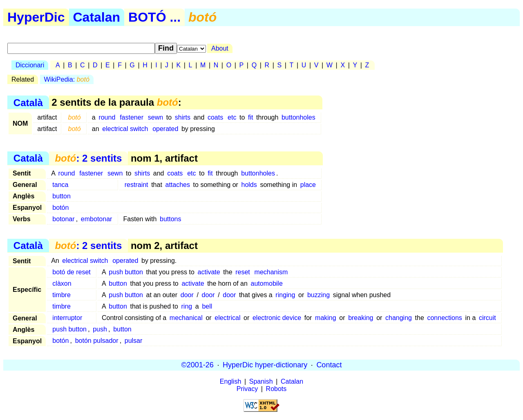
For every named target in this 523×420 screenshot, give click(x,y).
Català (28, 102)
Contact (329, 365)
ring (187, 306)
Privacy (247, 389)
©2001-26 (198, 365)
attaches (177, 185)
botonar (63, 219)
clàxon (62, 283)
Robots (276, 389)
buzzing (318, 295)
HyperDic (36, 17)
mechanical (186, 318)
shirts (183, 117)
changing (399, 318)
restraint (136, 185)
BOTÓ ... (154, 17)
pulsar (134, 341)
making (326, 318)
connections (444, 318)
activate (209, 272)
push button (126, 272)
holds (249, 185)
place (308, 185)
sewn (155, 117)
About (220, 48)
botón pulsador (97, 341)
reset (243, 272)
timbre (61, 295)
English (230, 381)
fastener (132, 117)
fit (250, 117)
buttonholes (298, 117)
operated (165, 129)
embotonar (97, 219)
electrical (227, 318)
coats (215, 117)
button (61, 196)
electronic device (277, 318)
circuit (487, 318)
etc (232, 117)
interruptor (67, 318)
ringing (285, 295)
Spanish (261, 381)
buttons (170, 219)
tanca (60, 185)
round (107, 117)
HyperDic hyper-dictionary (265, 365)
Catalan (97, 17)
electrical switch (125, 129)
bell (207, 306)
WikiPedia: (67, 79)
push (100, 329)
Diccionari (30, 65)
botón (60, 208)
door (187, 295)
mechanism (271, 272)
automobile (267, 283)
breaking (361, 318)
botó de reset (71, 272)
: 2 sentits (88, 158)
